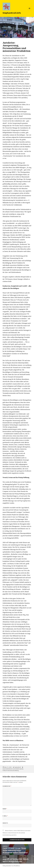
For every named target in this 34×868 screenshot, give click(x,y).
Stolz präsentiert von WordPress (11, 866)
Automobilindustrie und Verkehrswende (13, 769)
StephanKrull (17, 767)
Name (5, 809)
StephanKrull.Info (12, 13)
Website (5, 823)
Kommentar (7, 786)
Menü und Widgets (30, 10)
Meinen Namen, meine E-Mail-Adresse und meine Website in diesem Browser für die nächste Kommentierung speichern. (17, 833)
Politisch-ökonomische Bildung (11, 771)
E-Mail (5, 816)
